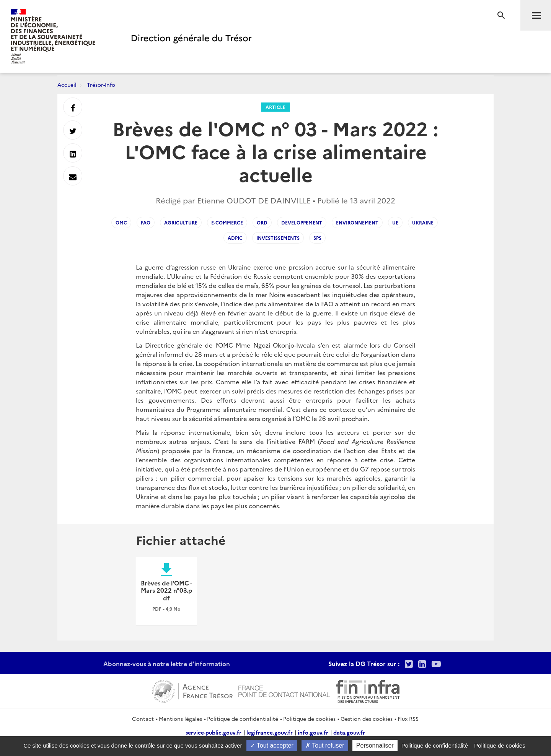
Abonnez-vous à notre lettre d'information (167, 663)
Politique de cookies (309, 719)
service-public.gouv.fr (214, 732)
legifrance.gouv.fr (270, 732)
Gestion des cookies (367, 719)
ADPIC (235, 238)
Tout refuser (325, 745)
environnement (357, 222)
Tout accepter (272, 745)
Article (275, 107)
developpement (302, 222)
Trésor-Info (101, 85)
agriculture (181, 222)
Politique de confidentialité (243, 719)
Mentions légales (180, 719)
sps (317, 238)
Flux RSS (408, 719)
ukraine (423, 222)
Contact (143, 719)
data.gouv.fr (349, 732)
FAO (146, 222)
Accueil (67, 85)
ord (262, 222)
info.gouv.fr (313, 732)
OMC (121, 222)
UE (395, 222)
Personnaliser (375, 745)
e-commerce (227, 222)
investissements (278, 238)
